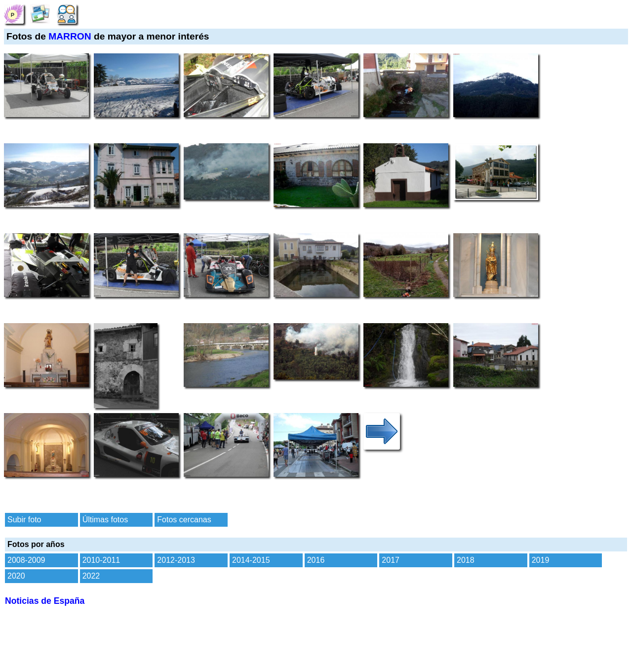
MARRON (70, 36)
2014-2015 (251, 560)
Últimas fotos (105, 520)
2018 (466, 560)
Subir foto (24, 520)
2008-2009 (26, 560)
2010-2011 (101, 560)
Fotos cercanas (184, 520)
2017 (391, 560)
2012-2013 (176, 560)
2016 (316, 560)
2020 (16, 576)
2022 (91, 576)
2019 (541, 560)
